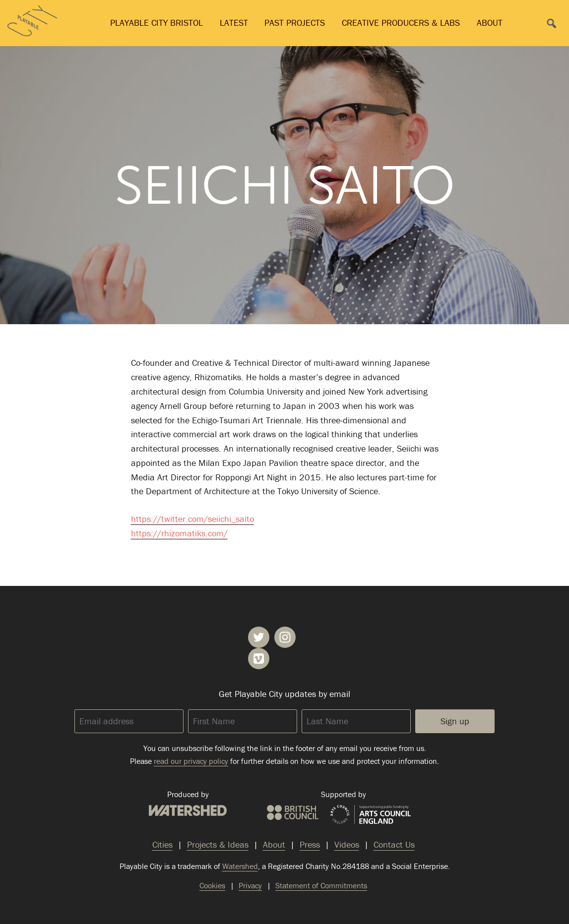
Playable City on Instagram (285, 637)
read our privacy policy (191, 761)
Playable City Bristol (157, 23)
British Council (293, 812)
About (490, 23)
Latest (234, 23)
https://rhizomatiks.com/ (179, 533)
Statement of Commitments (321, 885)
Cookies (212, 885)
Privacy (250, 885)
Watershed (188, 810)
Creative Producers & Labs (401, 23)
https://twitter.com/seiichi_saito (192, 519)
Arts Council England (371, 815)
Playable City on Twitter (259, 637)
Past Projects (295, 23)
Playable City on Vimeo (259, 659)
